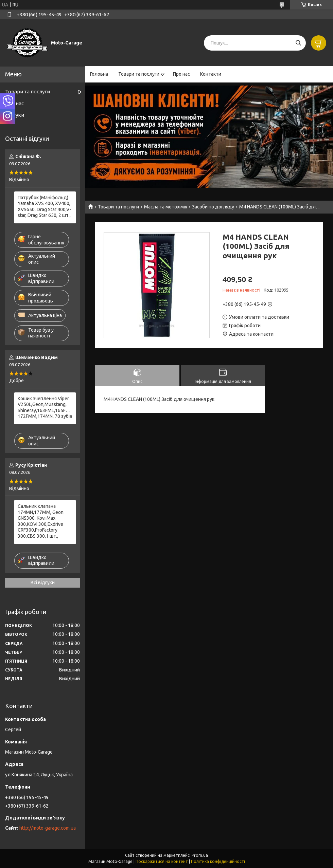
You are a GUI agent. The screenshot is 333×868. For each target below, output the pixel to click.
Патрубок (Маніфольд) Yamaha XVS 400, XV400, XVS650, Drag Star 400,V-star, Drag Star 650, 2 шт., (44, 207)
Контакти (211, 74)
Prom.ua (200, 855)
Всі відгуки (43, 583)
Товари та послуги (139, 74)
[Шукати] (298, 43)
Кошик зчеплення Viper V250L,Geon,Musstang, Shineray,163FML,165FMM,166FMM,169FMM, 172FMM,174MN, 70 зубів (45, 408)
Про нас (181, 74)
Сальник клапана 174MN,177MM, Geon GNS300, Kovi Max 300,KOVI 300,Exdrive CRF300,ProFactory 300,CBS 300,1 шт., (41, 521)
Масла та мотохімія (166, 207)
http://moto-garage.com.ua (48, 828)
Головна (99, 74)
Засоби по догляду (213, 207)
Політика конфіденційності (218, 861)
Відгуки (15, 115)
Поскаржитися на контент (162, 861)
